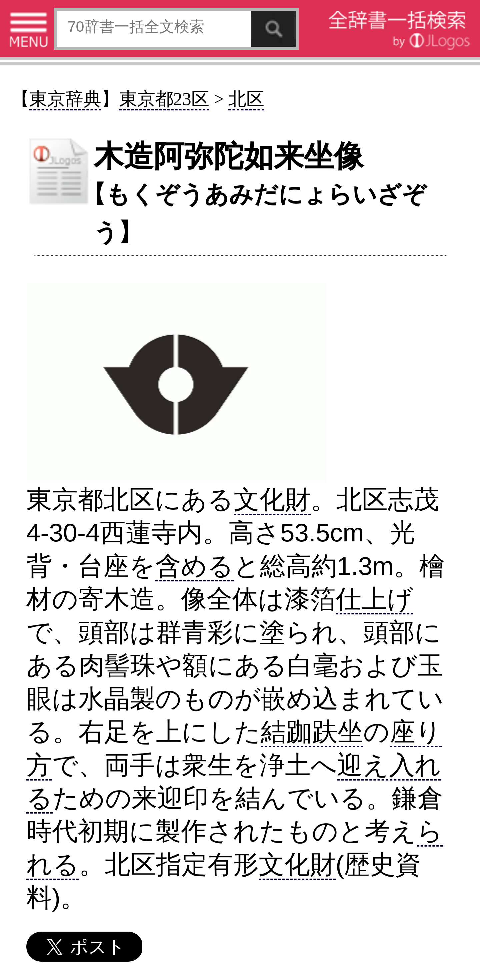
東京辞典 (65, 99)
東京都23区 (164, 99)
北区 (246, 99)
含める (194, 566)
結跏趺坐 (312, 732)
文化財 (272, 500)
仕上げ (374, 599)
